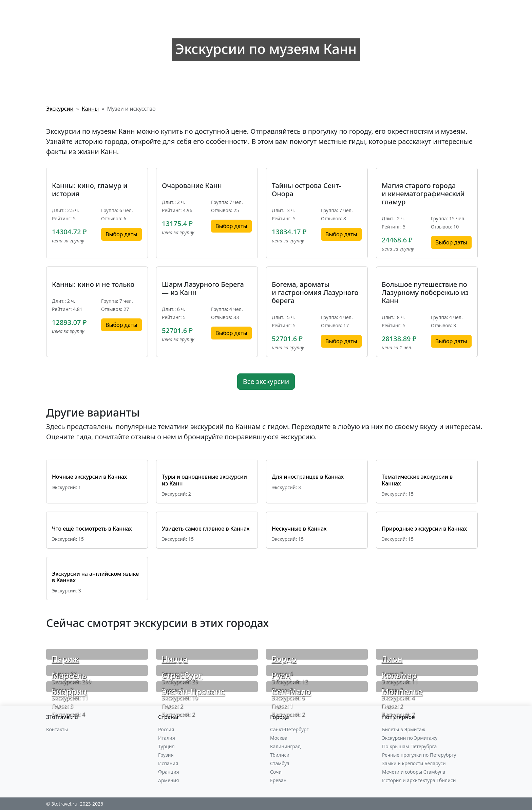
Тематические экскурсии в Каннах (417, 480)
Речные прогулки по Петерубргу (419, 755)
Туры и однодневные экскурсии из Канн (204, 480)
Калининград (285, 746)
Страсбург (182, 675)
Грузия (166, 755)
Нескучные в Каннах (299, 529)
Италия (167, 738)
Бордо (284, 659)
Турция (166, 746)
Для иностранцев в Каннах (308, 477)
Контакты (57, 729)
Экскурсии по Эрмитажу (410, 738)
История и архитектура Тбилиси (419, 780)
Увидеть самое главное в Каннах (206, 529)
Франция (169, 772)
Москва (279, 738)
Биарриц (69, 691)
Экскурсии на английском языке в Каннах (95, 577)
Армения (168, 780)
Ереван (278, 780)
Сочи (276, 772)
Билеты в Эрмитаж (404, 729)
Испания (168, 763)
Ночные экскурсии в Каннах (89, 477)
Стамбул (280, 763)
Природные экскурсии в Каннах (424, 529)
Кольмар (399, 675)
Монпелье (402, 691)
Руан (281, 675)
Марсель (69, 675)
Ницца (175, 659)
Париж (65, 659)
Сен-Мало (291, 691)
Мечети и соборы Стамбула (414, 772)
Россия (166, 729)
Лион (392, 659)
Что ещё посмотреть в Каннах (92, 529)
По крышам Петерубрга (409, 746)
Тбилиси (280, 755)
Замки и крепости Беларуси (414, 763)
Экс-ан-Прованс (193, 691)
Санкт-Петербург (289, 729)
